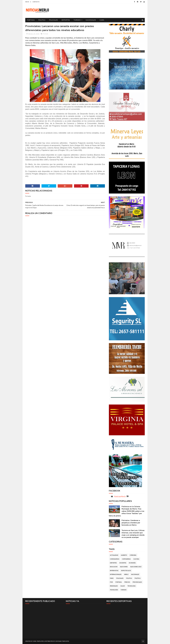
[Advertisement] (44, 621)
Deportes (66, 20)
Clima (102, 20)
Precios (127, 582)
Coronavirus (115, 559)
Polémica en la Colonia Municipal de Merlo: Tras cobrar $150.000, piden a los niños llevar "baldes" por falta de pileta (127, 511)
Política (138, 578)
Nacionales (91, 20)
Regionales (114, 586)
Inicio (27, 2)
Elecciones (124, 567)
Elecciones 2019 (136, 567)
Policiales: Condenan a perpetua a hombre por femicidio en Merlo (131, 523)
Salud (123, 586)
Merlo (126, 574)
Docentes (123, 563)
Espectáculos (126, 571)
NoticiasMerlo (120, 496)
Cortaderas (126, 559)
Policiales (54, 20)
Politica (42, 20)
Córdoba (133, 555)
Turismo (77, 20)
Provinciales (137, 582)
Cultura (136, 559)
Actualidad (114, 555)
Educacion (114, 567)
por (111, 582)
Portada (31, 20)
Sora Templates (38, 641)
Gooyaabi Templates (62, 641)
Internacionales (116, 574)
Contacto (36, 2)
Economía (132, 563)
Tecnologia (131, 586)
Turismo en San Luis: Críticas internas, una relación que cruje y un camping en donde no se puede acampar (133, 534)
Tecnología (114, 590)
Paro (112, 578)
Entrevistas (114, 571)
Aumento (124, 555)
